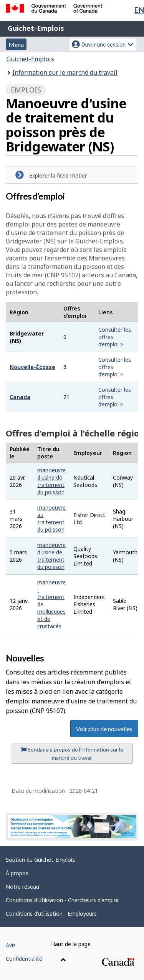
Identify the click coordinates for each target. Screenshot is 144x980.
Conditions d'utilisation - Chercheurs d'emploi (62, 900)
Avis (11, 945)
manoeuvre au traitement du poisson (51, 519)
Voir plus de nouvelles (104, 729)
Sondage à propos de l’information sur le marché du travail (72, 753)
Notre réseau (22, 887)
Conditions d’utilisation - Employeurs (51, 914)
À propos (17, 873)
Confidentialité (24, 959)
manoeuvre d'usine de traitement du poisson (51, 481)
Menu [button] (16, 44)
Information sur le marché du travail (65, 72)
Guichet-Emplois (36, 28)
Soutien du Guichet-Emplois (40, 860)
